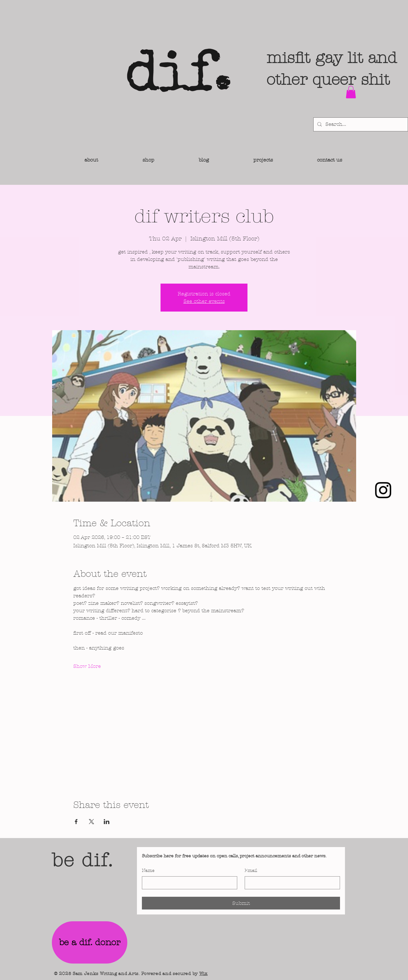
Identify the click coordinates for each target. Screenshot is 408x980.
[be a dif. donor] (90, 942)
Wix (204, 974)
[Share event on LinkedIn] (107, 822)
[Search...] (360, 124)
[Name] (188, 883)
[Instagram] (383, 490)
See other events (204, 301)
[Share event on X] (91, 822)
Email (251, 871)
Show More (87, 666)
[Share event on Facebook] (76, 822)
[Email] (290, 883)
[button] (351, 92)
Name (148, 871)
